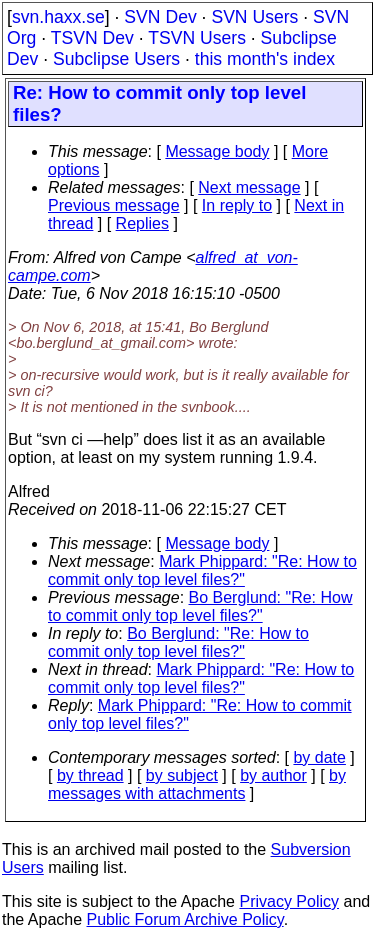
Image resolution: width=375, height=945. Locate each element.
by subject (182, 775)
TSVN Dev (92, 38)
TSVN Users (197, 38)
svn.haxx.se (58, 17)
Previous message (114, 205)
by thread (90, 775)
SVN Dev (160, 17)
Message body (217, 151)
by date (319, 757)
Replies (142, 223)
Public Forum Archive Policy (185, 919)
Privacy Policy (289, 901)
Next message (249, 187)
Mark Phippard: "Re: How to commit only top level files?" (202, 570)
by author (273, 775)
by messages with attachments (197, 784)
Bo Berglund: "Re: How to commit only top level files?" (200, 606)
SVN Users (254, 17)
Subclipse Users (116, 59)
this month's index (265, 59)
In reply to (237, 205)
